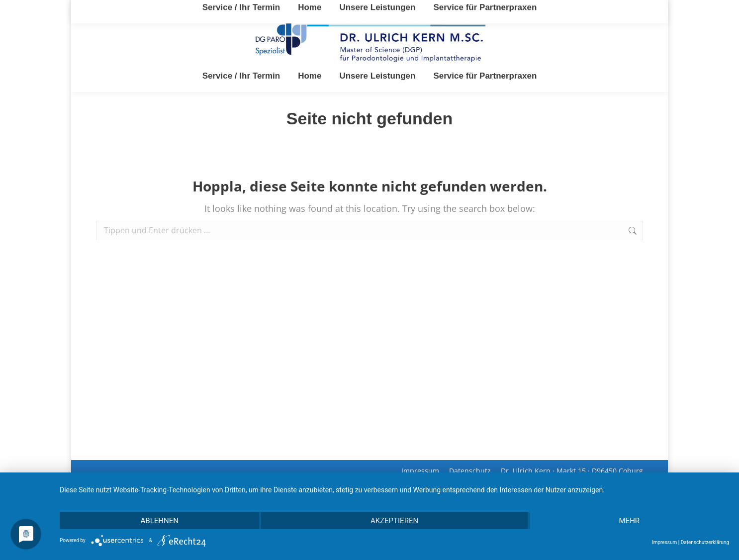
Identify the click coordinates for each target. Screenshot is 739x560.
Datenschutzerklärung (705, 542)
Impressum (664, 542)
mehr (630, 521)
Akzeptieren (394, 521)
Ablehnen (160, 521)
